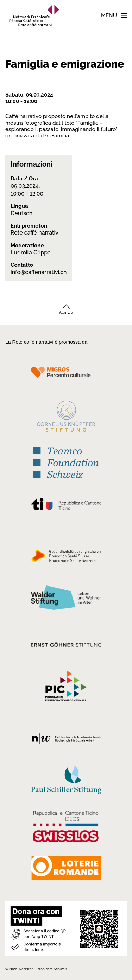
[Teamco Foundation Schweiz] (66, 462)
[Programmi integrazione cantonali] (66, 688)
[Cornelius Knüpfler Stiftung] (66, 418)
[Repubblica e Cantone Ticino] (66, 506)
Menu (109, 15)
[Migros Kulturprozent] (66, 376)
